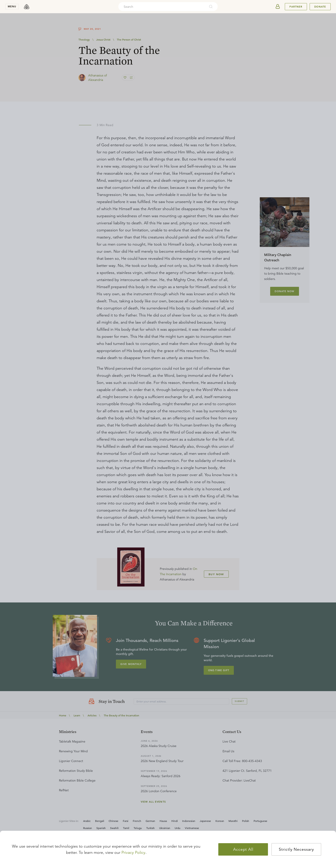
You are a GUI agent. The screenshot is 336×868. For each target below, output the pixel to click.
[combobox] (162, 7)
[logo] (27, 7)
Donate (320, 7)
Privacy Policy (133, 852)
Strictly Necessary (296, 849)
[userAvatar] (278, 7)
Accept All (243, 849)
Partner (296, 7)
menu (12, 6)
